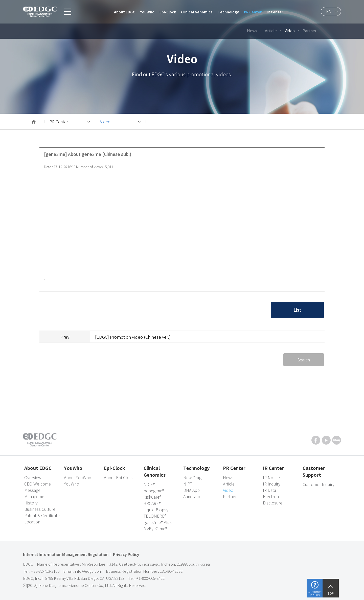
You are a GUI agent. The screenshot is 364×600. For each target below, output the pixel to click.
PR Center (59, 122)
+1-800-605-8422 (150, 578)
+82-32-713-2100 (45, 571)
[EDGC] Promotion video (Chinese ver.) (133, 337)
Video (105, 122)
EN (329, 11)
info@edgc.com (89, 571)
